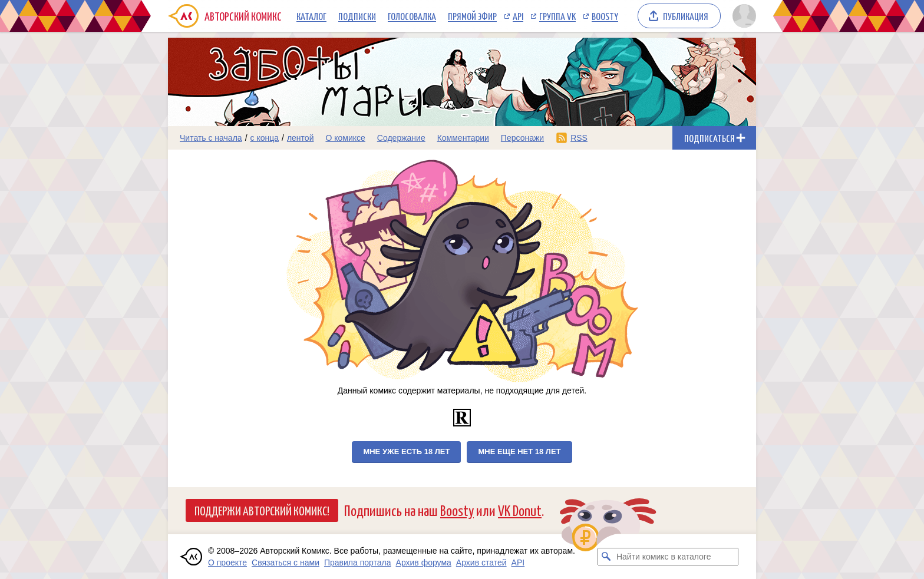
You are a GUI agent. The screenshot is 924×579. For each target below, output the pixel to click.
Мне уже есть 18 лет (406, 451)
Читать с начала (211, 138)
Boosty (605, 16)
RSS (579, 138)
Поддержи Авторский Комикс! (262, 510)
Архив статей (481, 563)
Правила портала (358, 563)
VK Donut (520, 510)
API (518, 16)
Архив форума (424, 563)
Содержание (401, 138)
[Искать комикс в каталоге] (606, 557)
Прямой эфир (472, 16)
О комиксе (345, 138)
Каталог (311, 16)
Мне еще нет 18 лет (519, 451)
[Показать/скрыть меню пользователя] (742, 16)
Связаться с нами (286, 563)
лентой (301, 138)
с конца (265, 138)
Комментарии (463, 138)
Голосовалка (412, 16)
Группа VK (557, 16)
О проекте (227, 563)
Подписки (357, 16)
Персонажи (522, 138)
